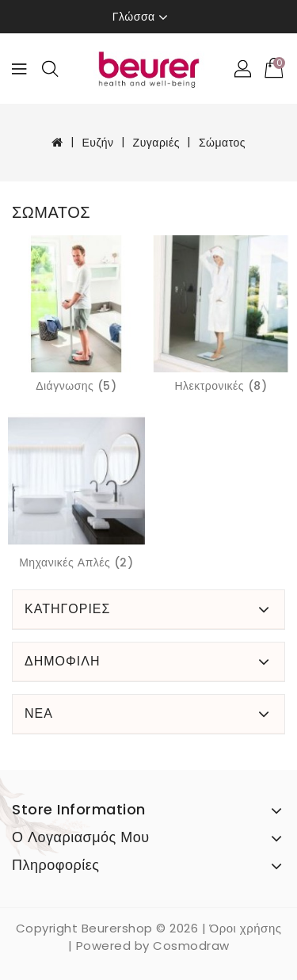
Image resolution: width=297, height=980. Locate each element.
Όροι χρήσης (246, 928)
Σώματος (222, 143)
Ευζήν (97, 143)
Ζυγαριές (156, 143)
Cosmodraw (191, 946)
